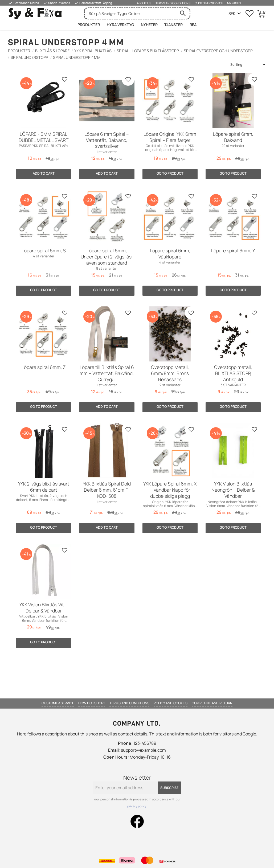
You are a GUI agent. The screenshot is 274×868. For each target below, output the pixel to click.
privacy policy (137, 806)
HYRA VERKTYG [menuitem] (120, 25)
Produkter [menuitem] (89, 25)
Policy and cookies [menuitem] (171, 703)
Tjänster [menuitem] (173, 25)
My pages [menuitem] (234, 3)
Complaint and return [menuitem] (212, 703)
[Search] (183, 13)
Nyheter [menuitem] (149, 25)
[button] (250, 14)
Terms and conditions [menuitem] (173, 3)
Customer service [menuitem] (209, 3)
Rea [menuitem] (193, 25)
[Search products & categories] (130, 13)
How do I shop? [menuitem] (92, 703)
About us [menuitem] (144, 3)
